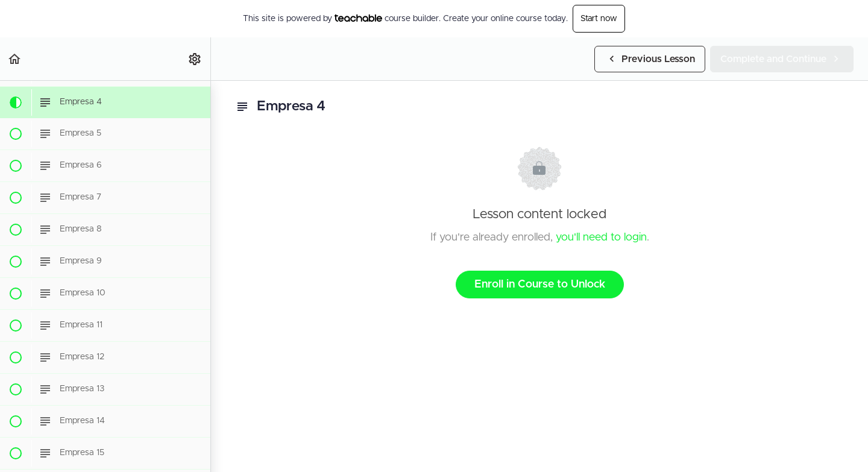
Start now (599, 19)
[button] (15, 59)
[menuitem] (195, 59)
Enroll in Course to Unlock (540, 285)
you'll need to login (601, 238)
